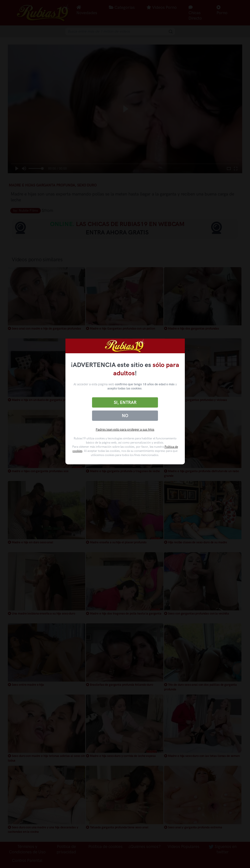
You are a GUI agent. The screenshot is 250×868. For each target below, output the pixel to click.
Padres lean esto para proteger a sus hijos (125, 429)
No (125, 416)
